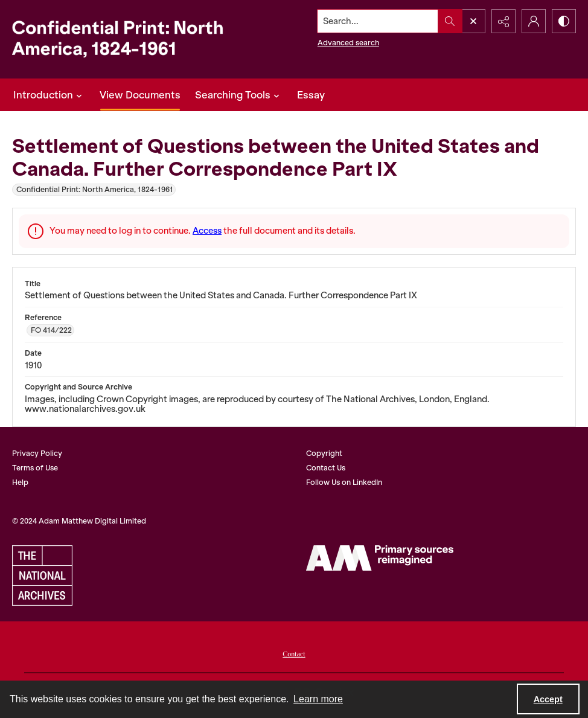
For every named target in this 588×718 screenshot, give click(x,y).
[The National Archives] (42, 575)
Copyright (324, 453)
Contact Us (326, 468)
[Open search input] (473, 21)
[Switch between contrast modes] (564, 21)
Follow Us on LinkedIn (344, 482)
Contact (294, 654)
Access (207, 231)
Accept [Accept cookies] (548, 699)
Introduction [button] (49, 95)
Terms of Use (35, 468)
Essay (311, 95)
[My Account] (534, 21)
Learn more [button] (318, 699)
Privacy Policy (37, 453)
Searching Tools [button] (239, 95)
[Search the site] (378, 21)
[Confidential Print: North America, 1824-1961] (128, 39)
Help (20, 482)
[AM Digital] (380, 558)
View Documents (140, 95)
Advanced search (348, 43)
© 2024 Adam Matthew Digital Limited (79, 521)
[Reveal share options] (503, 21)
